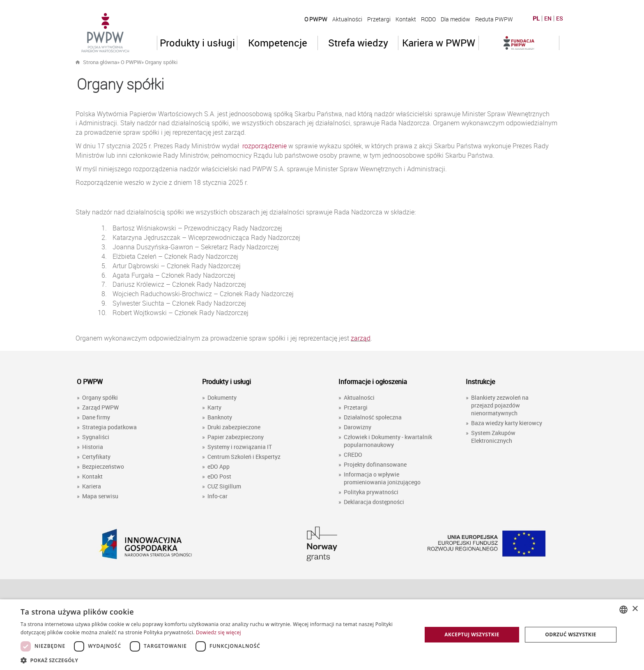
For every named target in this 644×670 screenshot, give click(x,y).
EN (548, 18)
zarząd (361, 338)
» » (147, 62)
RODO (428, 19)
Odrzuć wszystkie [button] (570, 634)
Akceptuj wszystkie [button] (472, 634)
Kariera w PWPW (439, 43)
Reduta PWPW (494, 19)
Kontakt (406, 19)
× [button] (635, 609)
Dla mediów (455, 19)
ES (560, 18)
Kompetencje (278, 43)
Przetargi (379, 19)
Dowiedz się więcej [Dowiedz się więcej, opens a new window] (218, 632)
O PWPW (316, 19)
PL (536, 18)
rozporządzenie (264, 146)
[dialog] (322, 635)
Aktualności (347, 19)
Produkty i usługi (197, 43)
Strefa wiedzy (358, 43)
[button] (215, 660)
